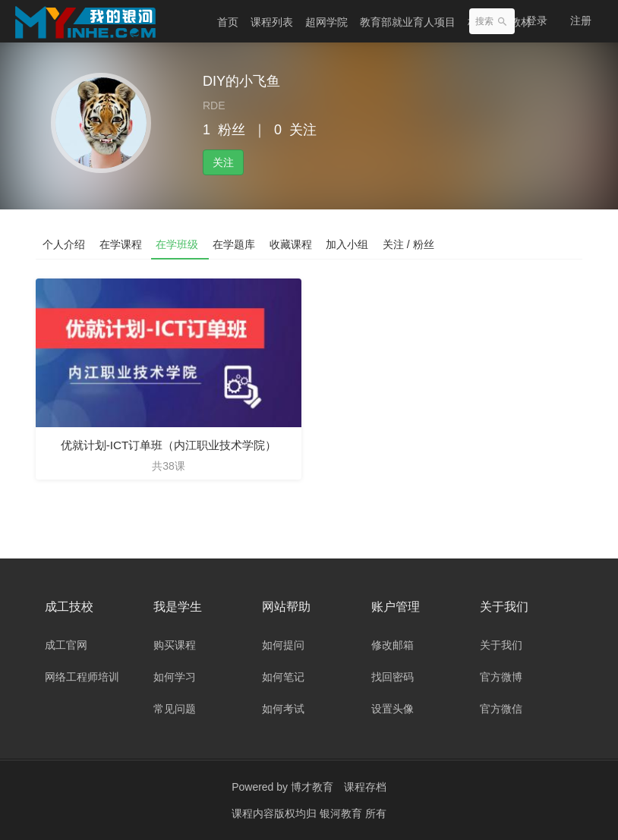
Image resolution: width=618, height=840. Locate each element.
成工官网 (66, 645)
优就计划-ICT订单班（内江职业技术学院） (168, 445)
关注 (223, 162)
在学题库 (238, 244)
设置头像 (393, 709)
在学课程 (122, 244)
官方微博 (501, 677)
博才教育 (312, 787)
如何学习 (175, 677)
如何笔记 (283, 677)
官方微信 (501, 709)
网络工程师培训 (82, 677)
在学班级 (180, 244)
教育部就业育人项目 (408, 22)
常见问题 (175, 709)
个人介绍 (65, 244)
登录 (537, 20)
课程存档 (365, 787)
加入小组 (353, 244)
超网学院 (326, 22)
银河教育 (342, 813)
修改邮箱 (393, 645)
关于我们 (501, 645)
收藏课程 (295, 244)
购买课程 (175, 645)
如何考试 (283, 709)
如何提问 (283, 645)
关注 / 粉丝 (415, 244)
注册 (581, 20)
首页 (228, 22)
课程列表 (272, 22)
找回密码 (393, 677)
